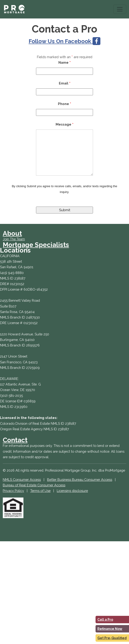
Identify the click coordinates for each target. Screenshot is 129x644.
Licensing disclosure (72, 491)
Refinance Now (110, 629)
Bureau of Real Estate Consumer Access (34, 485)
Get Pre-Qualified (112, 638)
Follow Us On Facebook (64, 41)
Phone (64, 104)
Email (65, 83)
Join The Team (14, 239)
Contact (15, 440)
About (12, 233)
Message (64, 124)
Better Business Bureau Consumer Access (80, 480)
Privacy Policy (13, 491)
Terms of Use (40, 491)
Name (64, 62)
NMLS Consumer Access (22, 480)
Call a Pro (105, 620)
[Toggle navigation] (120, 9)
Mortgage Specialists (36, 245)
